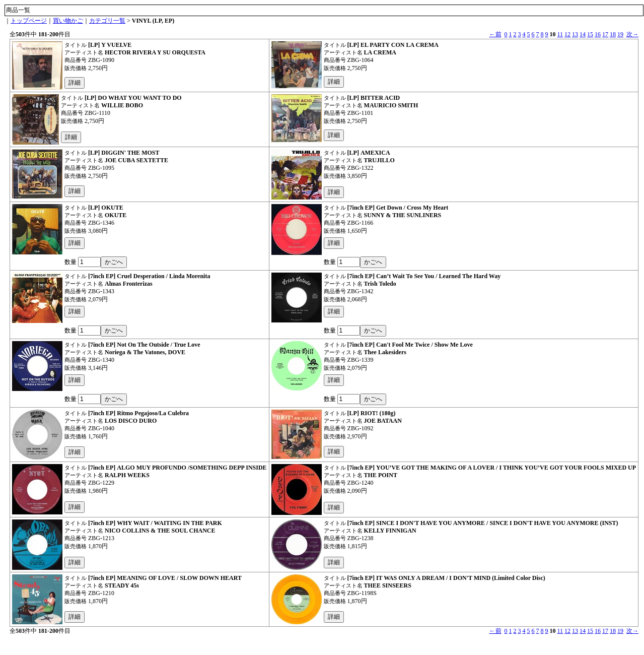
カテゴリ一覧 (107, 21)
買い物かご (68, 21)
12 (567, 34)
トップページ (29, 21)
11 (560, 34)
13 (575, 34)
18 (613, 34)
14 (583, 34)
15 (590, 34)
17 (605, 34)
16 (598, 34)
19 (620, 34)
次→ (632, 34)
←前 (495, 34)
